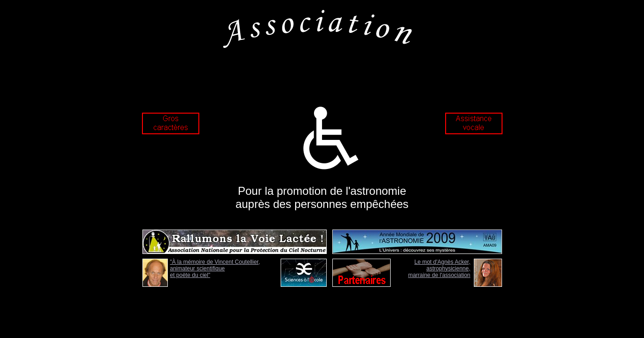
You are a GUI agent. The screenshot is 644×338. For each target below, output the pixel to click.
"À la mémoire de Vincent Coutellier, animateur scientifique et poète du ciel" (215, 269)
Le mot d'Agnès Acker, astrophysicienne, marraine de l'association (439, 269)
